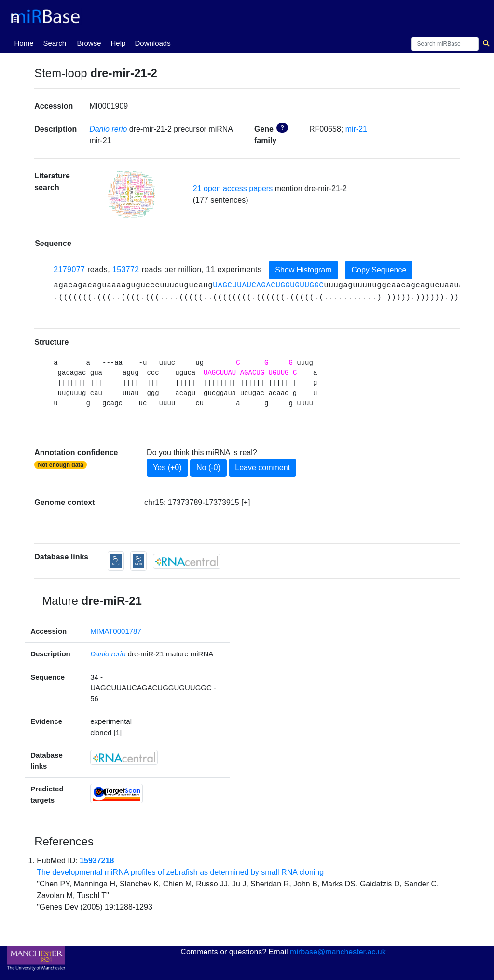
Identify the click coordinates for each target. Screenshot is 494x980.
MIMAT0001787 (116, 631)
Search (55, 43)
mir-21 (356, 129)
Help (118, 43)
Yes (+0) (167, 468)
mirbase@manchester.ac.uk (338, 952)
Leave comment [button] (262, 468)
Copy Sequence (379, 270)
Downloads (152, 43)
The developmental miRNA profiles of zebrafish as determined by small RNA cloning (180, 872)
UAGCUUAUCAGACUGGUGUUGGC (268, 286)
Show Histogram (303, 270)
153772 (126, 269)
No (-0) (208, 468)
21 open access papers (233, 188)
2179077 (69, 269)
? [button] (282, 128)
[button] (132, 194)
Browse (89, 43)
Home (26, 42)
